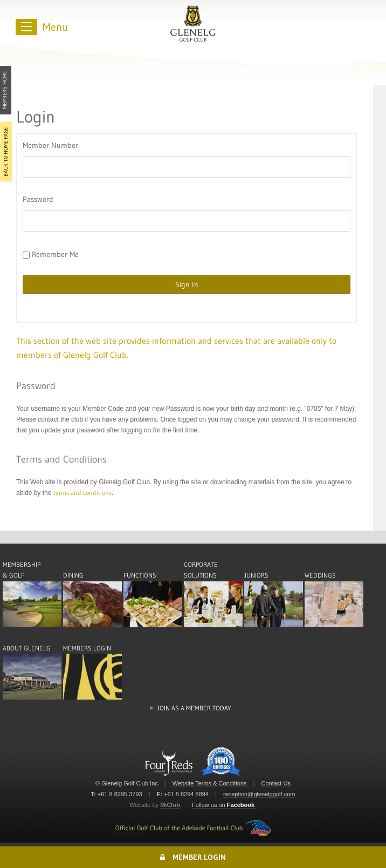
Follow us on (223, 805)
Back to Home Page (6, 152)
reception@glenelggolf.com (259, 794)
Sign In (187, 284)
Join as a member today (194, 708)
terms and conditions (82, 493)
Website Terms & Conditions (210, 783)
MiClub (170, 805)
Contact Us (276, 783)
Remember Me (51, 254)
